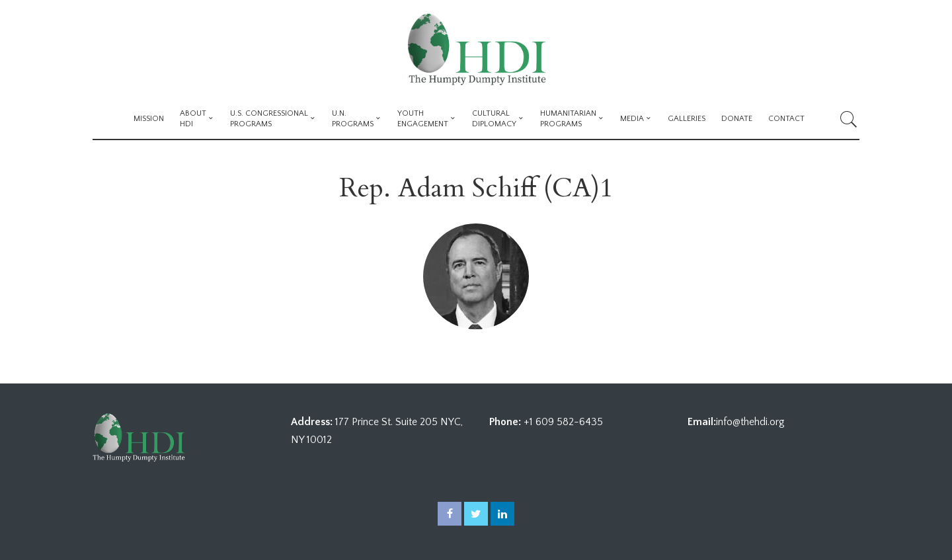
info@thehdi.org (750, 422)
